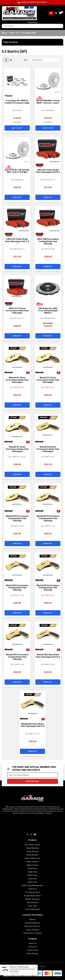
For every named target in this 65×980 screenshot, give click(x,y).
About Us (32, 943)
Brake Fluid (33, 872)
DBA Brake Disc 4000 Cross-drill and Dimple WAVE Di (48, 311)
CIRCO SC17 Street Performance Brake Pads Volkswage (17, 311)
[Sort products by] (46, 60)
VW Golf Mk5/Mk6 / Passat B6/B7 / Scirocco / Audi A (48, 102)
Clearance (33, 889)
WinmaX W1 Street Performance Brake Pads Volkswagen (17, 380)
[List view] (11, 60)
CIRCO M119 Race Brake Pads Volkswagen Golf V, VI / (17, 241)
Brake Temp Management (33, 885)
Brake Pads (32, 882)
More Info (17, 197)
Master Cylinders (32, 899)
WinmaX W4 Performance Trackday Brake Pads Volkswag (17, 588)
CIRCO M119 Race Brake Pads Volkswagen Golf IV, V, (48, 171)
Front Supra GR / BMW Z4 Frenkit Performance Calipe (17, 102)
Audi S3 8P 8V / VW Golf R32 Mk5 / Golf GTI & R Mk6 (17, 171)
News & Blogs (32, 953)
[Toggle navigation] (51, 13)
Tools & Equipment (32, 909)
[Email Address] (32, 775)
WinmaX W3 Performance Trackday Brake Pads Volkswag (17, 518)
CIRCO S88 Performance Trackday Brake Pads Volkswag (48, 241)
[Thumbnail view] (6, 60)
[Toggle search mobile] (55, 13)
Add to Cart (17, 128)
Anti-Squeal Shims (32, 845)
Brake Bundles (32, 855)
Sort (26, 60)
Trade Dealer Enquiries (33, 933)
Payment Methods (32, 923)
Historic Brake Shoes (32, 896)
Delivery (32, 919)
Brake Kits (33, 879)
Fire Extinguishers (33, 892)
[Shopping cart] (60, 13)
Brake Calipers (33, 862)
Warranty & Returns (32, 926)
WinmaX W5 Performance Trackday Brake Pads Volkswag (48, 588)
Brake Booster (33, 851)
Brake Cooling (33, 865)
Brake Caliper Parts (33, 858)
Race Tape (32, 906)
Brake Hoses (33, 875)
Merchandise (33, 902)
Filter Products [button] (11, 42)
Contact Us (32, 947)
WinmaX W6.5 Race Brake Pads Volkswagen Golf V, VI (33, 725)
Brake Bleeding (33, 848)
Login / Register (33, 930)
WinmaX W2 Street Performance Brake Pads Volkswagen (48, 449)
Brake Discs (33, 868)
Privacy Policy (32, 950)
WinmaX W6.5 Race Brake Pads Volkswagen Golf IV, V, (48, 656)
